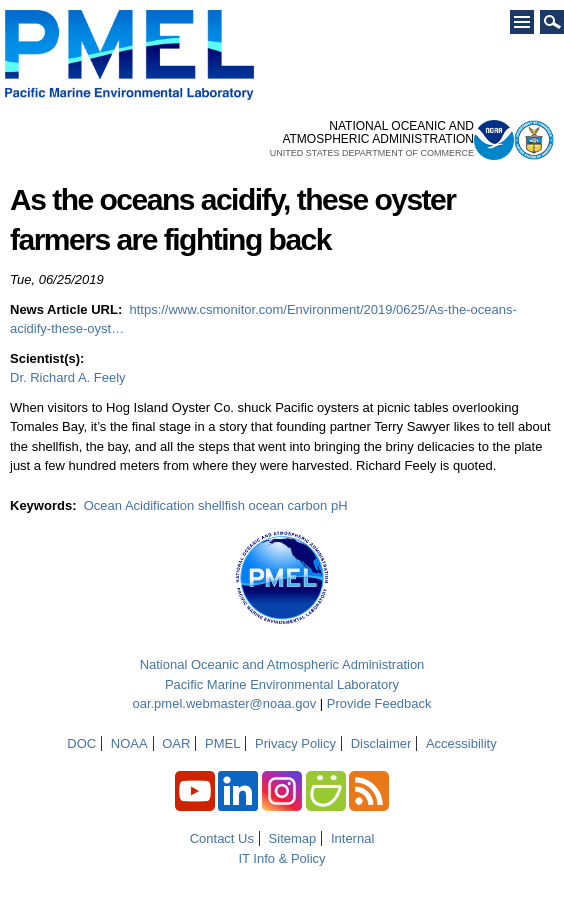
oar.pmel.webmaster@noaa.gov (224, 703)
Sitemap (293, 838)
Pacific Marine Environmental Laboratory (282, 684)
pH (339, 505)
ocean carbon (288, 505)
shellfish (221, 505)
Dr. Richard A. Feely (68, 377)
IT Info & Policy (281, 858)
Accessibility (461, 743)
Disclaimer (381, 743)
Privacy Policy (295, 743)
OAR (176, 743)
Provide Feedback (379, 703)
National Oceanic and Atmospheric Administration (282, 664)
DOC (81, 743)
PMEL (222, 743)
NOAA (129, 743)
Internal (352, 838)
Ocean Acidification (139, 505)
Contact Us (222, 838)
